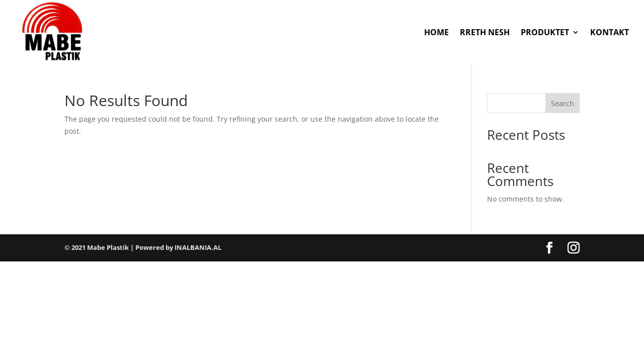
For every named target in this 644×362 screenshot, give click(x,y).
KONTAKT (610, 32)
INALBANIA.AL (198, 247)
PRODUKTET (545, 32)
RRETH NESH (485, 32)
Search (562, 103)
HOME (436, 32)
